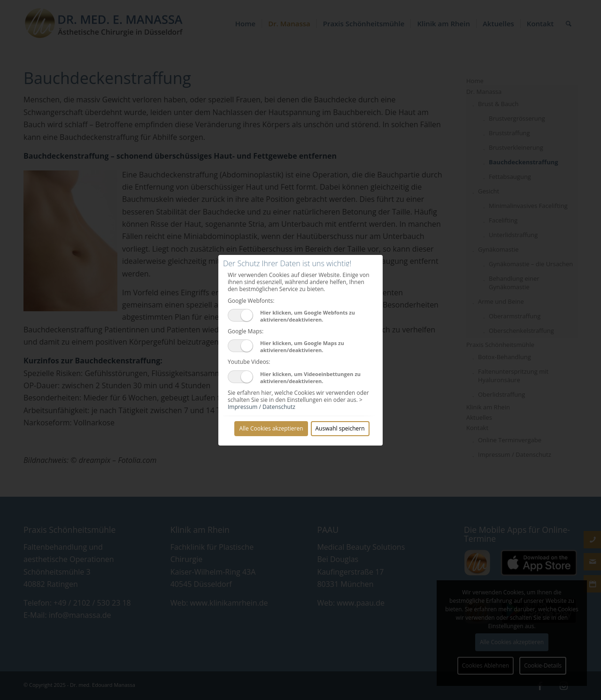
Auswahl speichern (340, 428)
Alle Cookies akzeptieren (271, 428)
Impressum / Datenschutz (262, 407)
